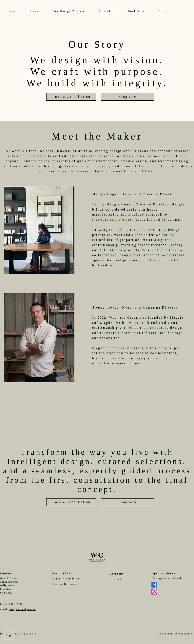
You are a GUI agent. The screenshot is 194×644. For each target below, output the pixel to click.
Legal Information (66, 579)
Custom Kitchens (65, 584)
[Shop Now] (128, 97)
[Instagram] (154, 592)
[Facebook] (154, 585)
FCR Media (28, 634)
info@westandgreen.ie (22, 609)
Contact (116, 579)
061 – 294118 (17, 604)
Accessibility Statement (176, 634)
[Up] (9, 635)
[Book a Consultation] (71, 97)
